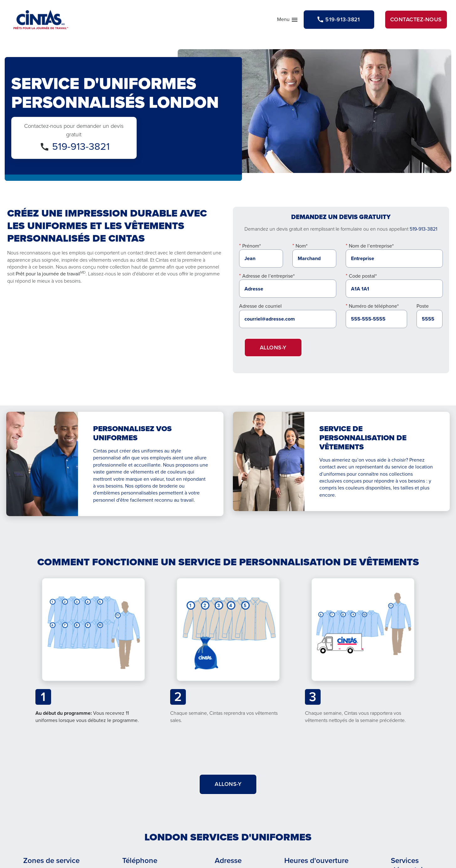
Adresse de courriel (260, 307)
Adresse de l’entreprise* (268, 277)
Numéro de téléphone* (374, 307)
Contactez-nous (416, 19)
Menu (285, 21)
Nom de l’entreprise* (371, 247)
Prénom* (252, 247)
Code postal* (363, 277)
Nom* (301, 247)
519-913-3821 (81, 148)
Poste (423, 307)
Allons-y (273, 349)
